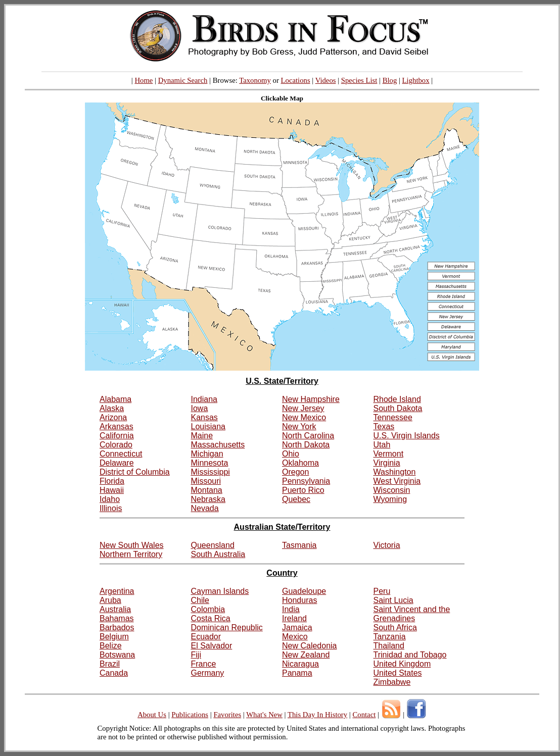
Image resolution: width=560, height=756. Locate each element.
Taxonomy (255, 80)
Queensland (213, 545)
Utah (382, 445)
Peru (382, 591)
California (117, 436)
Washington (395, 472)
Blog (390, 80)
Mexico (295, 637)
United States (398, 673)
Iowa (200, 408)
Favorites (227, 715)
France (204, 664)
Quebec (296, 499)
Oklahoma (300, 463)
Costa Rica (211, 618)
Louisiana (208, 426)
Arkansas (116, 426)
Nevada (205, 508)
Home (144, 80)
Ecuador (206, 637)
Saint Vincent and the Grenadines (412, 614)
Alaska (112, 408)
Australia (115, 609)
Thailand (389, 646)
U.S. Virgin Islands (407, 436)
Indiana (204, 399)
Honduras (299, 600)
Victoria (387, 545)
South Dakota (398, 408)
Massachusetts (218, 445)
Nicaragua (300, 664)
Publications (190, 715)
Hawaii (112, 490)
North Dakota (306, 445)
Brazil (110, 664)
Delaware (117, 463)
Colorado (116, 445)
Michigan (207, 454)
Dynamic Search (183, 80)
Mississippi (211, 472)
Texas (384, 426)
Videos (326, 80)
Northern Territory (131, 554)
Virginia (387, 463)
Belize (111, 646)
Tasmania (299, 545)
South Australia (218, 554)
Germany (208, 673)
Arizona (113, 417)
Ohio (291, 454)
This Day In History (317, 715)
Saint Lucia (393, 600)
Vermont (389, 454)
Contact (364, 715)
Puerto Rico (303, 490)
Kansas (204, 417)
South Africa (395, 627)
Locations (296, 80)
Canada (114, 673)
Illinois (111, 508)
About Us (152, 715)
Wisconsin (392, 490)
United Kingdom (402, 664)
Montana (207, 490)
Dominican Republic (227, 627)
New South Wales (132, 545)
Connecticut (121, 454)
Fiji (196, 655)
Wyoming (390, 499)
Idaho (110, 499)
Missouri (206, 481)
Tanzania (390, 637)
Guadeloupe (304, 591)
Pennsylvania (306, 481)
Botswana (117, 655)
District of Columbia (135, 472)
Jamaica (297, 627)
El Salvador (212, 646)
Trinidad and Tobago (410, 655)
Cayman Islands (220, 591)
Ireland (294, 618)
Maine (202, 436)
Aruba (110, 600)
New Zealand (306, 655)
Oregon (295, 472)
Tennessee (393, 417)
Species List (359, 80)
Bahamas (117, 618)
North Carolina (308, 436)
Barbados (117, 627)
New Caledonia (310, 646)
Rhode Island (397, 399)
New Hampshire (311, 399)
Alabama (115, 399)
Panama (297, 673)
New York (299, 426)
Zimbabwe (392, 682)
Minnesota (210, 463)
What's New (264, 715)
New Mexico (304, 417)
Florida (112, 481)
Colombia (208, 609)
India (291, 609)
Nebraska (208, 499)
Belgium (114, 637)
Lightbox (416, 80)
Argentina (117, 591)
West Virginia (397, 481)
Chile (200, 600)
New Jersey (303, 408)
